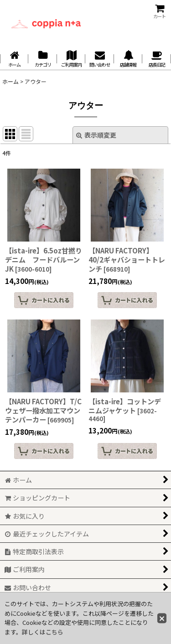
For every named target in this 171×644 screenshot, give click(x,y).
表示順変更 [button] (96, 135)
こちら (54, 632)
